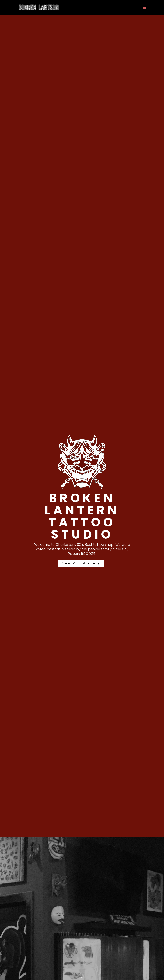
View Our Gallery (81, 563)
